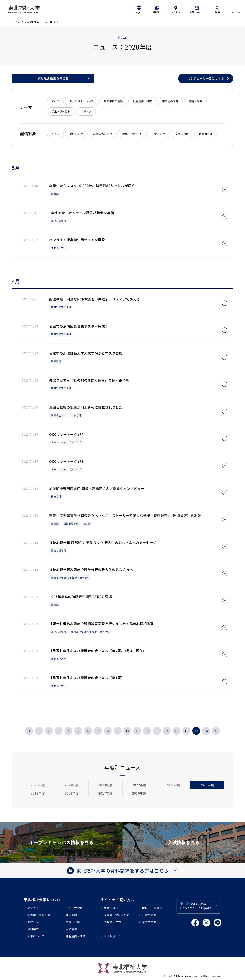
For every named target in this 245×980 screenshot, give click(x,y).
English (139, 12)
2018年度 (72, 793)
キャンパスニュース (82, 101)
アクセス (176, 12)
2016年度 (139, 793)
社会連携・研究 (142, 101)
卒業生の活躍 (170, 101)
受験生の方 (111, 908)
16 (186, 731)
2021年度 (173, 785)
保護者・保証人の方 (117, 915)
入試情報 (71, 929)
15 (177, 731)
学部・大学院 (74, 908)
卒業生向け (182, 134)
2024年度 (72, 785)
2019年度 (38, 793)
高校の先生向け (103, 134)
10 (127, 731)
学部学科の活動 (113, 101)
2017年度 (105, 793)
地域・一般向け (132, 134)
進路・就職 (195, 101)
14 (167, 731)
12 (147, 731)
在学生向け (158, 134)
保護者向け (206, 134)
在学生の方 (149, 915)
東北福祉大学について (43, 900)
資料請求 (157, 12)
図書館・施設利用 (39, 915)
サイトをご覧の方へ (117, 900)
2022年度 (139, 785)
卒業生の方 (149, 922)
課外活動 (71, 915)
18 (206, 731)
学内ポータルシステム (196, 906)
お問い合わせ (197, 12)
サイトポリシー (114, 936)
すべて (55, 101)
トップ (16, 22)
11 (137, 731)
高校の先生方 (112, 922)
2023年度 (105, 785)
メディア (86, 111)
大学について (36, 936)
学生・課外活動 (61, 111)
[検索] (217, 9)
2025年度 (38, 785)
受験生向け (76, 134)
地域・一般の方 (152, 908)
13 (157, 731)
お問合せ (33, 922)
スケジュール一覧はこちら (206, 78)
